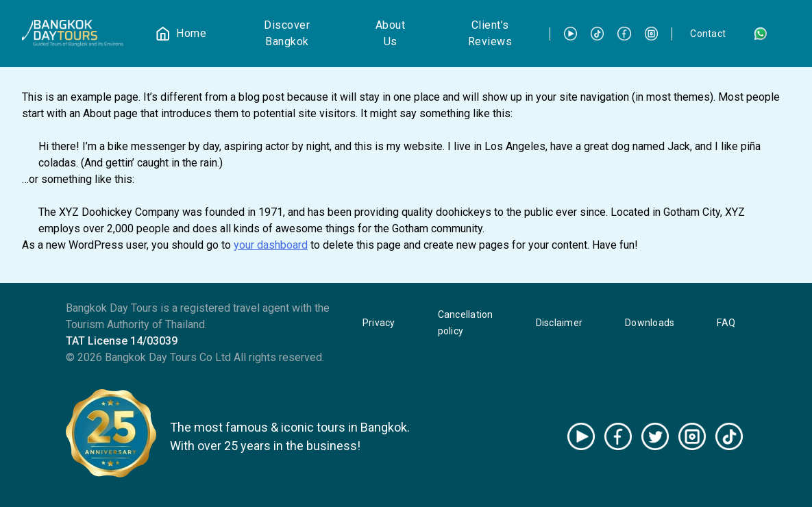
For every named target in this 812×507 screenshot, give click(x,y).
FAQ (726, 323)
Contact (708, 34)
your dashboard (271, 245)
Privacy (379, 323)
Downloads (650, 323)
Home (191, 33)
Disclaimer (559, 323)
